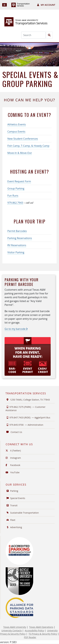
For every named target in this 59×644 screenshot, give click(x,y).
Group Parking (16, 188)
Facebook (13, 465)
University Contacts (12, 630)
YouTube (13, 472)
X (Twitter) (13, 451)
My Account (46, 5)
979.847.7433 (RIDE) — (28, 418)
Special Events (15, 498)
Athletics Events (17, 124)
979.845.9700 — (24, 425)
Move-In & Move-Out (20, 153)
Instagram (13, 458)
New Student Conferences (23, 139)
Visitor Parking (16, 252)
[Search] (34, 35)
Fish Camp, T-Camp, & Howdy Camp (28, 146)
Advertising (14, 527)
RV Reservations (17, 245)
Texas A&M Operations (41, 627)
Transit (12, 505)
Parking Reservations (20, 238)
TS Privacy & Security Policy (43, 634)
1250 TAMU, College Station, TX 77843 (28, 400)
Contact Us (14, 432)
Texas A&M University (15, 627)
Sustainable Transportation (22, 513)
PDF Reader (30, 637)
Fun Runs (13, 196)
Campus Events (16, 132)
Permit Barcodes (17, 231)
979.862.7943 (15, 203)
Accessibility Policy (34, 630)
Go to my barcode (16, 329)
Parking (12, 491)
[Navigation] (4, 5)
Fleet (10, 520)
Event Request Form (19, 181)
